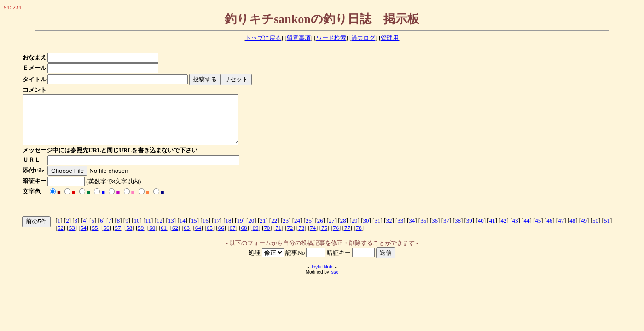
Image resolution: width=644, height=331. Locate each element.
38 (458, 230)
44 (526, 230)
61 (164, 237)
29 (355, 230)
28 (343, 230)
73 (301, 237)
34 (412, 230)
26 (320, 230)
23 (286, 230)
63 (187, 237)
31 (377, 230)
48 (572, 230)
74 (313, 237)
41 (492, 230)
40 (481, 230)
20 (251, 230)
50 (595, 230)
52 (61, 237)
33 (400, 230)
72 (290, 237)
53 (72, 237)
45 (538, 230)
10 (137, 230)
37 (446, 230)
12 (160, 230)
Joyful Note (322, 277)
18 (228, 230)
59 (141, 237)
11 (148, 230)
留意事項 (299, 38)
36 (435, 230)
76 (336, 237)
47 (561, 230)
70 (267, 237)
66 (221, 237)
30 (366, 230)
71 (278, 237)
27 (332, 230)
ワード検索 (331, 38)
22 (274, 230)
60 (152, 237)
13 (171, 230)
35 (423, 230)
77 (347, 237)
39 (469, 230)
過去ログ (363, 38)
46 (549, 230)
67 (233, 237)
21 (263, 230)
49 (584, 230)
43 (515, 230)
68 (244, 237)
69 (255, 237)
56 (106, 237)
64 (198, 237)
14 (183, 230)
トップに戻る (263, 38)
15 (194, 230)
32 (389, 230)
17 (217, 230)
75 (324, 237)
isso (335, 282)
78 (359, 237)
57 (118, 237)
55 (95, 237)
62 (175, 237)
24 (297, 230)
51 (607, 230)
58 (129, 237)
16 (206, 230)
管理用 (390, 38)
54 (84, 237)
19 (240, 230)
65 (210, 237)
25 (309, 230)
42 (504, 230)
